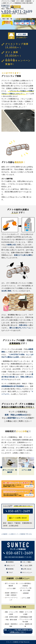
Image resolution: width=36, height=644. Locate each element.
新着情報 (11, 569)
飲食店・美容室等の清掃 (11, 625)
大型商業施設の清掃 (26, 617)
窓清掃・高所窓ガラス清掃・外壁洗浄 (11, 594)
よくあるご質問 (27, 565)
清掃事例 (11, 562)
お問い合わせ (27, 569)
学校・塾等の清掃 (11, 620)
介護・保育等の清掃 (11, 617)
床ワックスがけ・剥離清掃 (11, 585)
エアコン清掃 (11, 588)
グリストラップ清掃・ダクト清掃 (26, 589)
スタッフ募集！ (27, 562)
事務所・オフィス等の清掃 (26, 613)
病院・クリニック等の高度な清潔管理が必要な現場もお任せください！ (18, 631)
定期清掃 (26, 593)
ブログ (11, 572)
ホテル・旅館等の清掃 (26, 625)
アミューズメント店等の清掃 (26, 620)
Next (34, 467)
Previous (1, 467)
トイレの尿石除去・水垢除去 (26, 585)
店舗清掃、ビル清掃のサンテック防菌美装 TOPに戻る (17, 534)
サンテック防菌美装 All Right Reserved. (19, 642)
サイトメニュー (27, 572)
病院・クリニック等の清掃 (11, 613)
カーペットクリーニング (11, 599)
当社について (11, 565)
